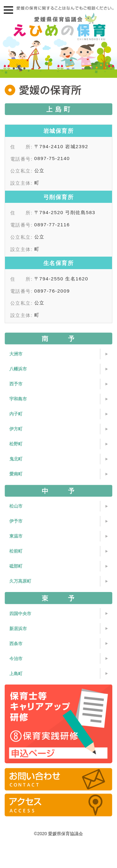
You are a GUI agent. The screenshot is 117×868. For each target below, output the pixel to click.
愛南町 (16, 474)
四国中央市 (20, 614)
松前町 (16, 551)
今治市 (16, 659)
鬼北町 (16, 459)
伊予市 (16, 521)
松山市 (16, 506)
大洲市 (16, 354)
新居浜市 (18, 629)
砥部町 (16, 566)
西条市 (16, 644)
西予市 (16, 384)
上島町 (16, 674)
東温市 (16, 536)
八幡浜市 (18, 369)
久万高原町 (20, 581)
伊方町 (16, 429)
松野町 (16, 444)
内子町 (16, 414)
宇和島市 (18, 399)
